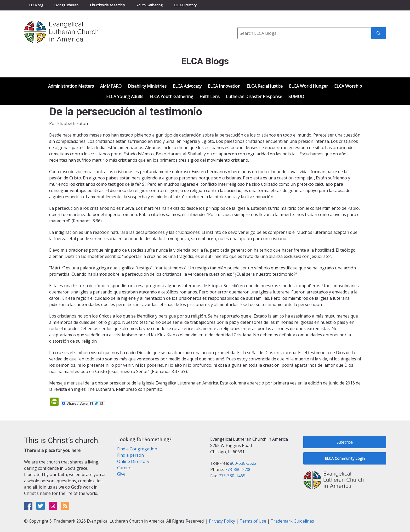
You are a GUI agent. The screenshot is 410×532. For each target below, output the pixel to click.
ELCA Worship (348, 86)
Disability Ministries (147, 86)
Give (121, 474)
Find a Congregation (137, 449)
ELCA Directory (185, 5)
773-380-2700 (238, 469)
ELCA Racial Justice (265, 86)
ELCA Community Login (345, 458)
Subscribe (345, 442)
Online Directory (133, 461)
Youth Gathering (149, 5)
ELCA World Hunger (308, 86)
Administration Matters (71, 86)
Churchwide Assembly (107, 5)
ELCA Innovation (224, 86)
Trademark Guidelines (292, 521)
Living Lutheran (66, 5)
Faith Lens (210, 97)
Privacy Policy (222, 521)
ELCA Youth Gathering (171, 97)
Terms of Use (253, 521)
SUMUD (296, 97)
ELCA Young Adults (125, 97)
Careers (125, 468)
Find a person (130, 455)
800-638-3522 (243, 463)
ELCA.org (36, 5)
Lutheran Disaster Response (254, 97)
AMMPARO (111, 86)
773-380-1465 (232, 476)
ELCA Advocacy (187, 86)
